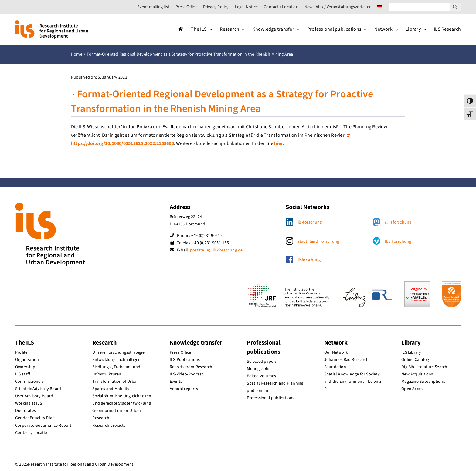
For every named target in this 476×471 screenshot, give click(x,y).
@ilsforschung (398, 222)
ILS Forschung (398, 241)
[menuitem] (379, 7)
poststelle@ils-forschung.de (216, 250)
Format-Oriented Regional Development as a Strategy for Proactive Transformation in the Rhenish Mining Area (222, 101)
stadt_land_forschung (319, 241)
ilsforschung (309, 260)
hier (278, 143)
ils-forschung (310, 222)
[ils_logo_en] (52, 23)
